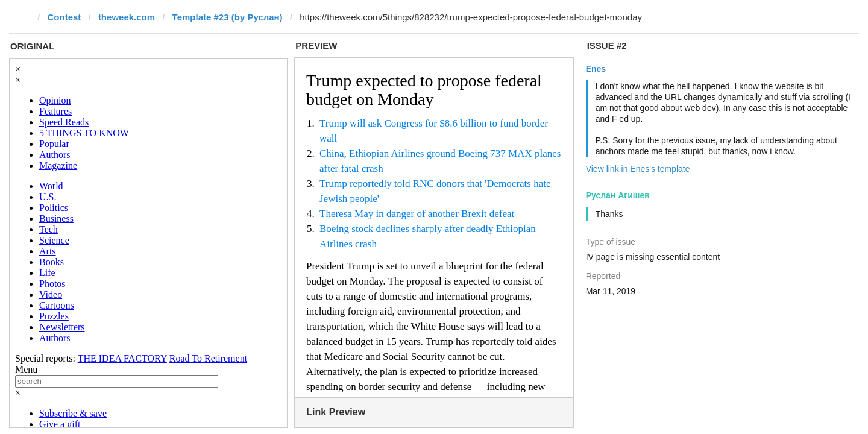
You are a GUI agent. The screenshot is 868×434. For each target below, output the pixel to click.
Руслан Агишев (618, 195)
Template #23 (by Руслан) (228, 17)
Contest (64, 17)
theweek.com (127, 17)
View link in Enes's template (638, 169)
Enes (596, 69)
